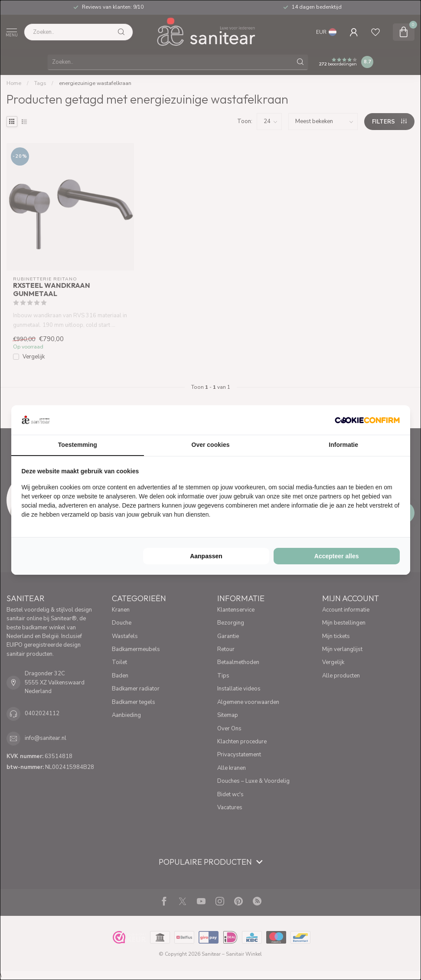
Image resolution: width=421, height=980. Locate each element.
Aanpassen (206, 556)
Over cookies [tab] (211, 445)
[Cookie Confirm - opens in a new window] (367, 420)
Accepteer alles (337, 556)
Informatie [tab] (343, 445)
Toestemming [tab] (78, 445)
